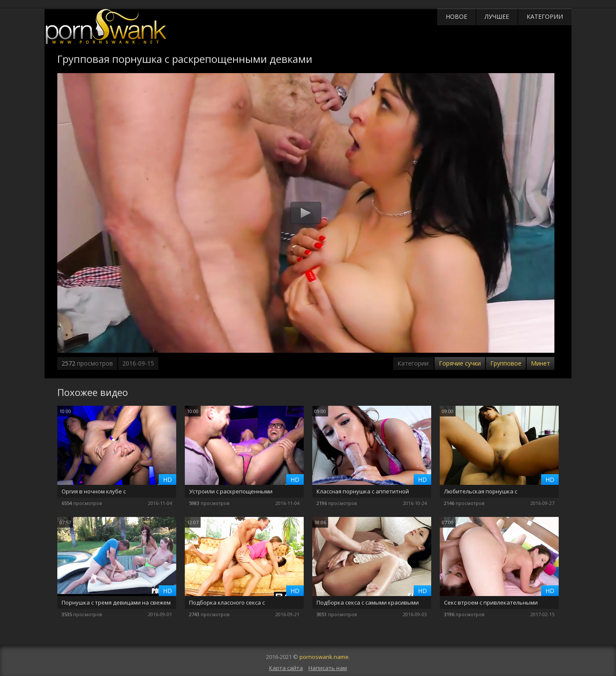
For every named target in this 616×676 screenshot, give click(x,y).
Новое (456, 16)
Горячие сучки (460, 363)
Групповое (506, 363)
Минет (540, 363)
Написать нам (328, 668)
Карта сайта (286, 668)
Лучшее (497, 16)
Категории (545, 16)
